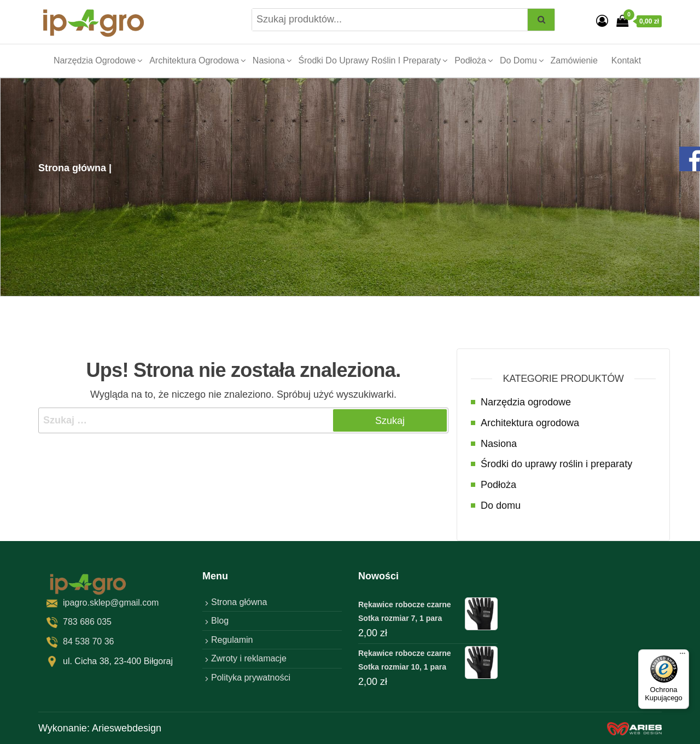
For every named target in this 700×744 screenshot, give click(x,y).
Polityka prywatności (251, 678)
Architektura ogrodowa (194, 60)
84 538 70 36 (88, 641)
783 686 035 (87, 622)
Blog (220, 621)
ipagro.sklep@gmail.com (111, 603)
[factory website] (634, 728)
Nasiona (269, 60)
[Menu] (682, 656)
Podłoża (470, 60)
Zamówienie (574, 60)
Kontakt (626, 60)
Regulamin (232, 640)
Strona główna (239, 602)
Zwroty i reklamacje (249, 658)
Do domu (518, 60)
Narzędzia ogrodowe (95, 60)
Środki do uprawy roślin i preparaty (370, 60)
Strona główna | (75, 168)
